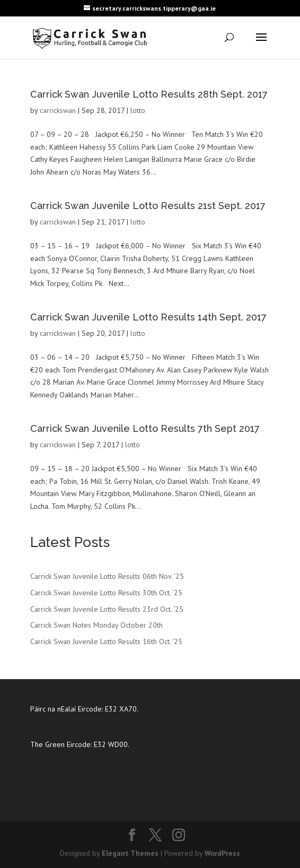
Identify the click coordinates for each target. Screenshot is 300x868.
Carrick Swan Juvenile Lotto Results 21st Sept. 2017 (148, 206)
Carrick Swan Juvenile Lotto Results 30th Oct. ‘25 (106, 593)
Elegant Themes (130, 853)
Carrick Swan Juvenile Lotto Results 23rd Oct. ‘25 (107, 609)
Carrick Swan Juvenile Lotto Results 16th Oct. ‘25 (106, 641)
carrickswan (58, 110)
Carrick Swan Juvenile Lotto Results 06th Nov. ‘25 (107, 576)
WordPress (222, 853)
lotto (138, 110)
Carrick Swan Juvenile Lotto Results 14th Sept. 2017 (148, 317)
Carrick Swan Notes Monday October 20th (96, 625)
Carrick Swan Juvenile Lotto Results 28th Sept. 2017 (149, 94)
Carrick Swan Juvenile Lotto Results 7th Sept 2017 (145, 428)
